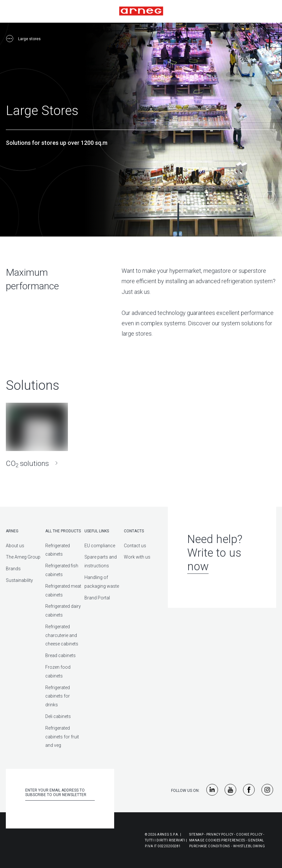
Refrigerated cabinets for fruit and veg (62, 735)
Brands (13, 567)
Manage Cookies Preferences (217, 839)
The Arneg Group (23, 556)
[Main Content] (257, 198)
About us (15, 544)
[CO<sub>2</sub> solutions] (37, 434)
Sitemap (196, 833)
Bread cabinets (60, 654)
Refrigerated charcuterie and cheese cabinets (62, 634)
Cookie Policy (249, 833)
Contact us (135, 544)
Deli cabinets (58, 715)
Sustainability (19, 579)
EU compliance (100, 544)
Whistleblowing (249, 845)
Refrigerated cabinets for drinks (58, 695)
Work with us (137, 556)
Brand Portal (97, 596)
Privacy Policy (220, 833)
